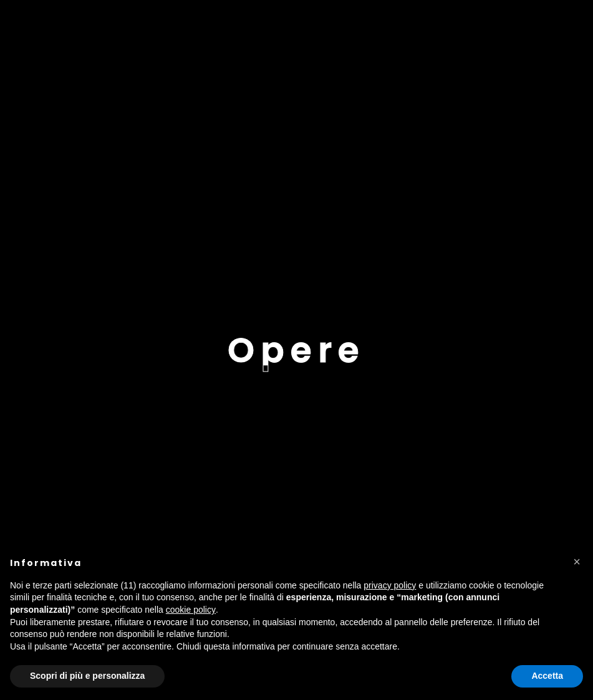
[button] (577, 562)
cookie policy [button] (191, 610)
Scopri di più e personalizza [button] (87, 676)
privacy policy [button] (390, 585)
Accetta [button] (547, 676)
